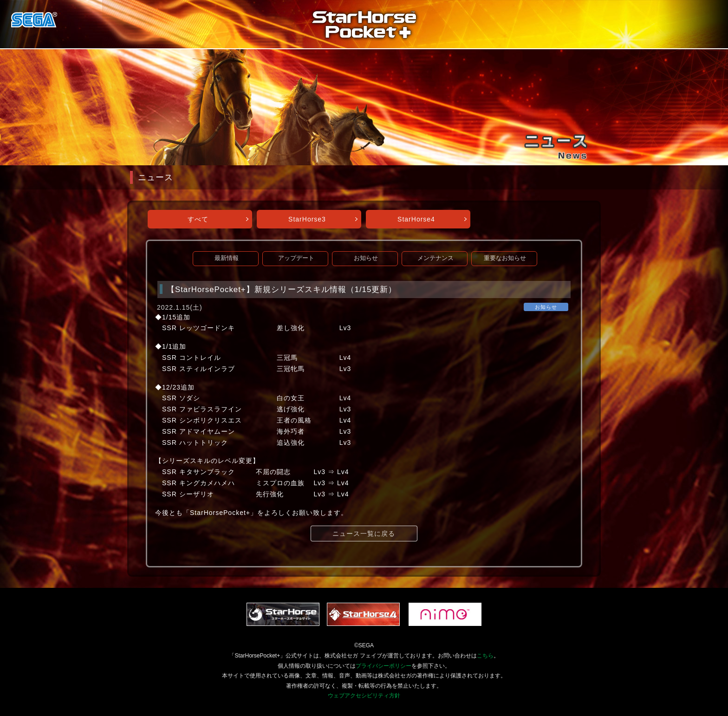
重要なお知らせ (505, 258)
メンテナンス (435, 258)
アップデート (296, 258)
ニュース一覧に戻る (364, 534)
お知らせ (366, 258)
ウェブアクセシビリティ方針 (364, 696)
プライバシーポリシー (383, 666)
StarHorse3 (307, 219)
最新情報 (227, 258)
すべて (198, 219)
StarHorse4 (416, 219)
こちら (485, 656)
